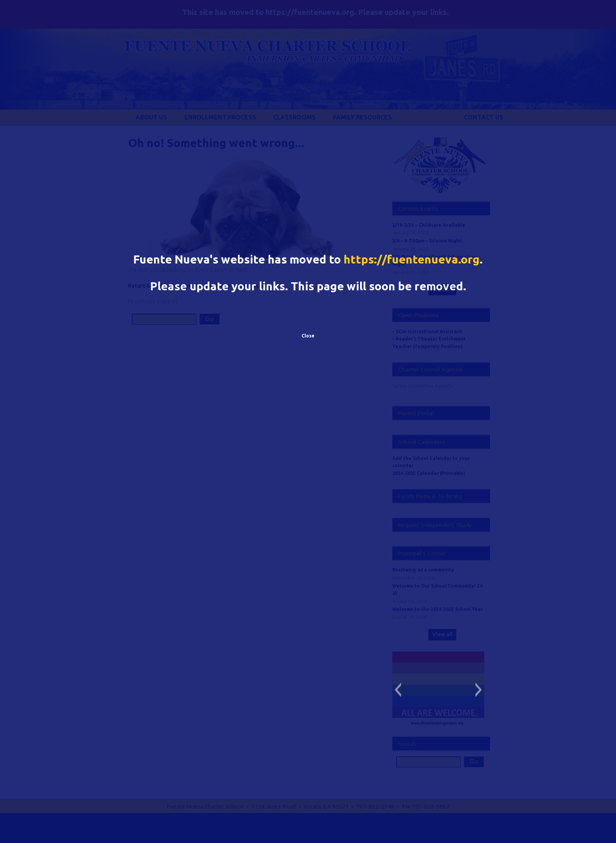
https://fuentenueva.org (412, 259)
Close (308, 336)
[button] (398, 690)
